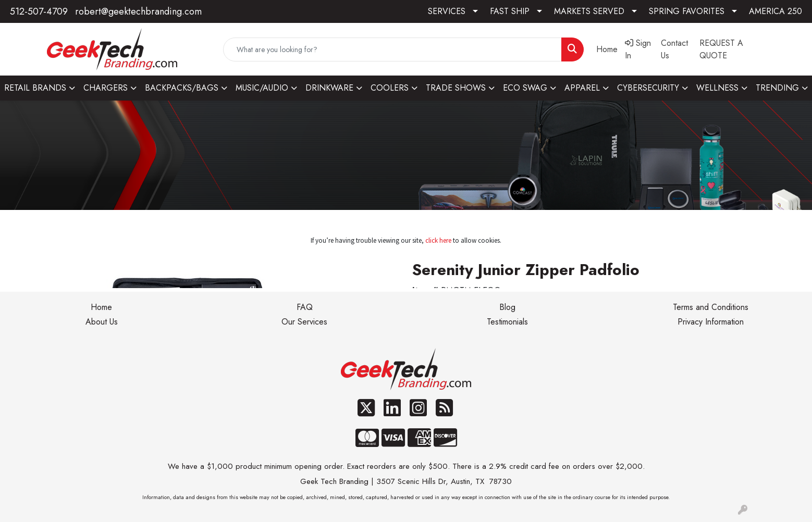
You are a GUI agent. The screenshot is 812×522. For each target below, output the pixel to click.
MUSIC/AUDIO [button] (262, 88)
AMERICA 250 (776, 11)
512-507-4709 (39, 11)
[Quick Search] (392, 49)
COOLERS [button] (390, 88)
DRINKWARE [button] (329, 88)
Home (101, 307)
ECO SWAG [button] (525, 88)
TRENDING (777, 88)
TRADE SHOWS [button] (456, 88)
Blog (507, 307)
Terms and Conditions (711, 307)
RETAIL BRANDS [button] (35, 88)
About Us (102, 322)
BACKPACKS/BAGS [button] (182, 88)
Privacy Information (711, 322)
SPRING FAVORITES (687, 11)
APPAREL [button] (582, 88)
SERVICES (447, 11)
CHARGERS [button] (106, 88)
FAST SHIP (510, 11)
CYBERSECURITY (648, 88)
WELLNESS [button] (717, 88)
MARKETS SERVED (589, 11)
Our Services (304, 322)
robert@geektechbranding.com (138, 11)
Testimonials (507, 322)
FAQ (305, 307)
